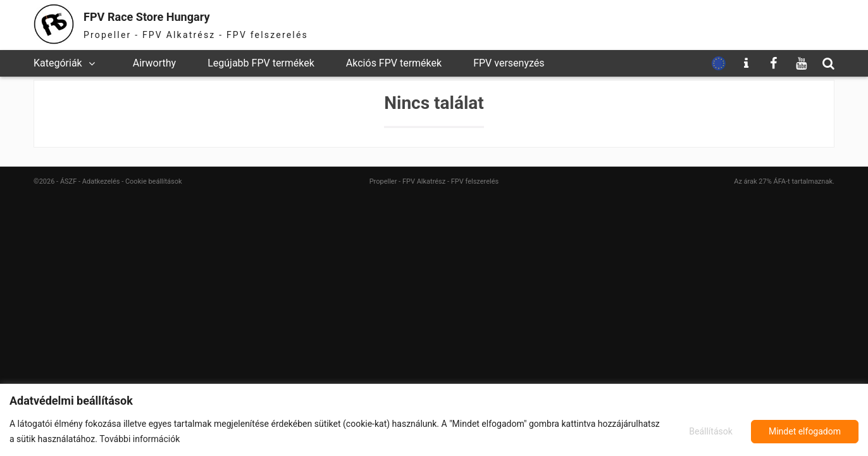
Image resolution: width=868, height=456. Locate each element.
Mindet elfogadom (805, 431)
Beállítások (709, 431)
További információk (139, 439)
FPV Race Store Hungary (171, 16)
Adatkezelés (101, 181)
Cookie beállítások (154, 181)
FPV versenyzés (509, 63)
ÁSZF (68, 181)
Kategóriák (58, 63)
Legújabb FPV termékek (261, 63)
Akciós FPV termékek (394, 63)
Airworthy (154, 63)
